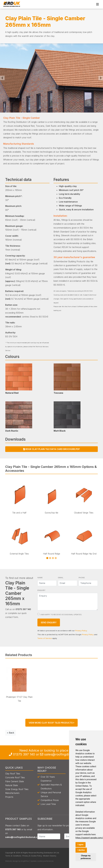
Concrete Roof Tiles (15, 777)
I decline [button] (81, 850)
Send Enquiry (49, 622)
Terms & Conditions (13, 856)
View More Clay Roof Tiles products (51, 723)
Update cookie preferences (42, 861)
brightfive (25, 861)
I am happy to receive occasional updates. (61, 615)
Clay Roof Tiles (13, 774)
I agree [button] (81, 845)
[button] (2, 78)
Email (61, 578)
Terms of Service (45, 638)
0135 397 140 (24, 754)
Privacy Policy (81, 631)
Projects (9, 797)
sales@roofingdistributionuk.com (23, 837)
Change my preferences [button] (86, 857)
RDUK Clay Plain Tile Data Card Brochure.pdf (52, 449)
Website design (12, 861)
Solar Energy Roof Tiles (17, 789)
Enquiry (41, 590)
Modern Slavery (50, 856)
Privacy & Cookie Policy (32, 856)
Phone (82, 578)
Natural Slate (12, 785)
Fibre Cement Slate (15, 781)
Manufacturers (12, 793)
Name (40, 578)
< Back (11, 733)
